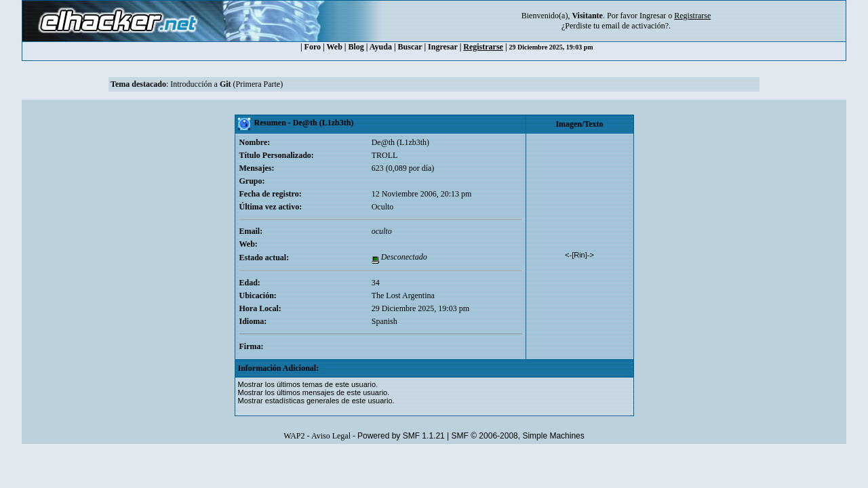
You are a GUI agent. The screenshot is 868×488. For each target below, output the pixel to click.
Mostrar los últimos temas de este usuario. (308, 384)
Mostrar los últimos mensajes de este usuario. (314, 392)
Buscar (410, 47)
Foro (313, 47)
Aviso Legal (331, 436)
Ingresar (653, 16)
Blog (356, 47)
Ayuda (381, 47)
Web (335, 47)
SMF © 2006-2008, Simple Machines (518, 436)
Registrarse (483, 47)
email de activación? (635, 26)
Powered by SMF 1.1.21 (401, 436)
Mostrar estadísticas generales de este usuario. (316, 401)
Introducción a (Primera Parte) (226, 84)
